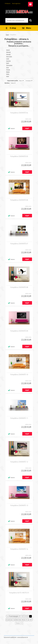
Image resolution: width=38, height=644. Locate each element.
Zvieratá (8, 54)
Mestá (8, 72)
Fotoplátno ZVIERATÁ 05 (19, 156)
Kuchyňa (8, 61)
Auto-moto (9, 56)
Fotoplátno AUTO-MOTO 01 (19, 593)
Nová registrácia (16, 3)
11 (27, 620)
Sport (8, 63)
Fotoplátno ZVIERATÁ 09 (19, 331)
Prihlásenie (8, 3)
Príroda (8, 70)
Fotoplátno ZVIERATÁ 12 (19, 462)
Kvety (8, 74)
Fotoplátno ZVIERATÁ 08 (19, 287)
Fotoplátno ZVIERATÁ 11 (19, 418)
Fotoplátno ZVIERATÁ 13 (19, 505)
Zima (8, 67)
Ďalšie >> (19, 623)
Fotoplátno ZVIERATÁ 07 (19, 244)
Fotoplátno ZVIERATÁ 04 (19, 113)
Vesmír (8, 50)
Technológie (9, 65)
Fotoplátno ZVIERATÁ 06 (19, 200)
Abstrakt (8, 52)
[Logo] (19, 12)
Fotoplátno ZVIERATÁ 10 (19, 375)
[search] (30, 20)
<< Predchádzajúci (13, 616)
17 (31, 620)
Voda (8, 76)
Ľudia (8, 59)
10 (23, 620)
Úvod (7, 35)
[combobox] (22, 81)
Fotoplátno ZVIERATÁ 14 (19, 549)
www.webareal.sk (23, 637)
